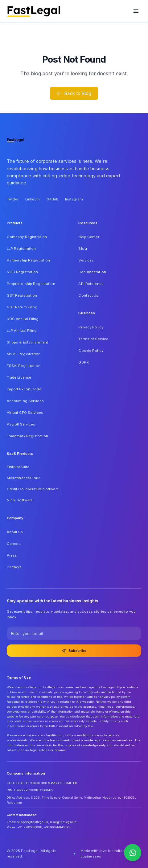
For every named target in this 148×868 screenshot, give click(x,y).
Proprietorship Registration (31, 284)
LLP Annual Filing (22, 331)
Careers (14, 544)
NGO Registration (23, 272)
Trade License (19, 377)
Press (12, 555)
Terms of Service (93, 339)
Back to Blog (74, 93)
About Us (15, 532)
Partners (14, 567)
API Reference (91, 284)
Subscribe (74, 651)
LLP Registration (21, 249)
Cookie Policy (91, 351)
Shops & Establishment (27, 342)
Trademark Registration (28, 436)
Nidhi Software (20, 500)
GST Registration (22, 295)
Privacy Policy (91, 327)
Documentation (92, 272)
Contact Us (88, 295)
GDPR (83, 362)
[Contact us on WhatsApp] (133, 853)
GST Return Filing (22, 307)
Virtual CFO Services (25, 413)
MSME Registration (24, 354)
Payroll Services (21, 424)
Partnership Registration (29, 260)
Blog (82, 249)
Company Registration (27, 237)
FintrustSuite (18, 467)
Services (86, 260)
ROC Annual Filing (23, 319)
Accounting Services (25, 401)
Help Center (89, 237)
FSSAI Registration (24, 366)
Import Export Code (24, 389)
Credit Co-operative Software (33, 489)
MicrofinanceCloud (24, 478)
